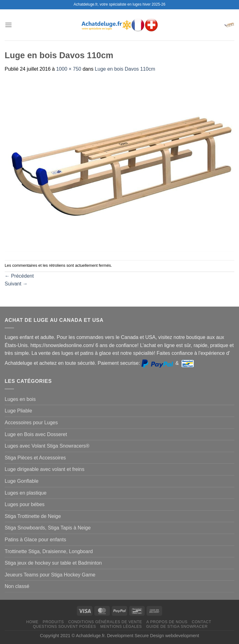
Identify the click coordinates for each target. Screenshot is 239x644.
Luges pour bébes (25, 504)
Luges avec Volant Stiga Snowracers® (47, 446)
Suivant (16, 284)
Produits (53, 622)
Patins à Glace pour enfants (35, 540)
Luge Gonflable (22, 481)
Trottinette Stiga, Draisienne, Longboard (49, 551)
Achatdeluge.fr (90, 636)
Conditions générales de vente (105, 622)
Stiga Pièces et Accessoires (35, 458)
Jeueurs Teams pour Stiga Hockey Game (50, 575)
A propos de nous (167, 622)
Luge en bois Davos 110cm (125, 69)
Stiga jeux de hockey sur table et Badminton (53, 563)
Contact (202, 622)
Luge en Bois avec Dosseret (36, 434)
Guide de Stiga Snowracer (177, 627)
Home (32, 622)
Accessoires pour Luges (31, 423)
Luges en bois (20, 399)
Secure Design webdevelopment (167, 636)
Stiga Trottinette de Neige (33, 516)
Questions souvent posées (65, 627)
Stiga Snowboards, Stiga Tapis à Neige (48, 528)
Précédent (19, 276)
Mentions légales (121, 627)
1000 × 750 (69, 69)
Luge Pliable (18, 411)
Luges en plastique (26, 493)
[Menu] (8, 25)
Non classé (17, 586)
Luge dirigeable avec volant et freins (45, 469)
